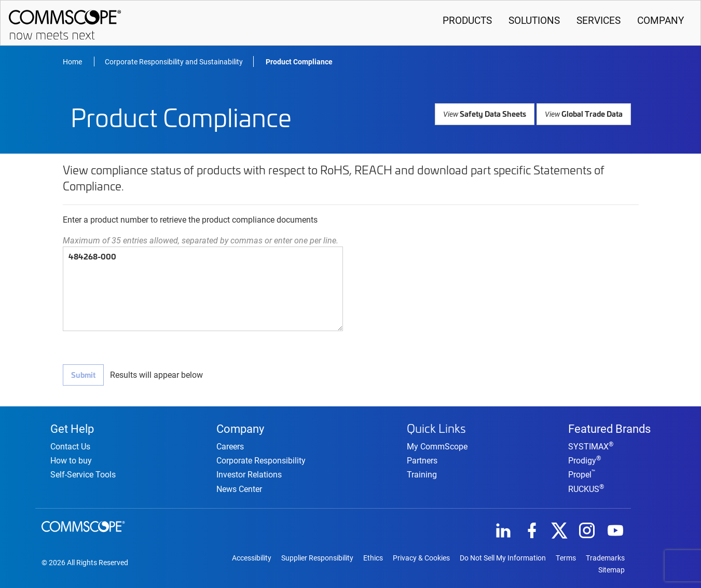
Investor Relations (249, 474)
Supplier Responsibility (317, 557)
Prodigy (585, 460)
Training (422, 473)
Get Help (72, 427)
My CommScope (437, 445)
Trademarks (605, 557)
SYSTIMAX (591, 446)
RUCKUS (586, 488)
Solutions (534, 20)
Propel (582, 474)
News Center (239, 488)
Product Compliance (299, 61)
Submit (83, 374)
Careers (230, 446)
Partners (422, 459)
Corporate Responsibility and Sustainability (174, 61)
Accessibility (252, 557)
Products (467, 20)
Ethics (373, 557)
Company (661, 20)
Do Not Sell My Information (503, 557)
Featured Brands (609, 427)
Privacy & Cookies (421, 557)
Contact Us (70, 446)
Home (73, 61)
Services (599, 20)
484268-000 (203, 289)
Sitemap (611, 569)
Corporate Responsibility (261, 460)
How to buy (71, 460)
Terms (566, 557)
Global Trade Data (584, 113)
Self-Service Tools (83, 474)
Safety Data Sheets (487, 113)
